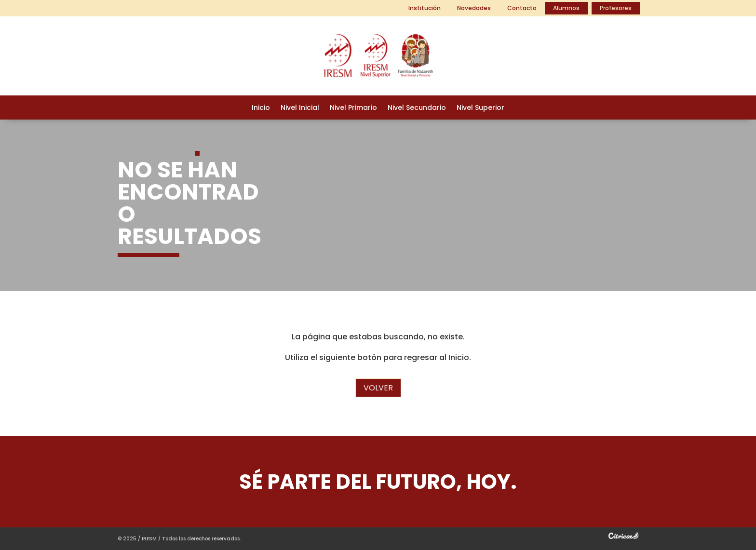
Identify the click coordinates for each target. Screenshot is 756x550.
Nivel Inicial (300, 108)
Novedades (474, 8)
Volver (378, 388)
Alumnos (566, 8)
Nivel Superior (480, 108)
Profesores (616, 8)
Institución (425, 8)
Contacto (522, 8)
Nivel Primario (353, 108)
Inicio (261, 108)
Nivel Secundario (417, 108)
